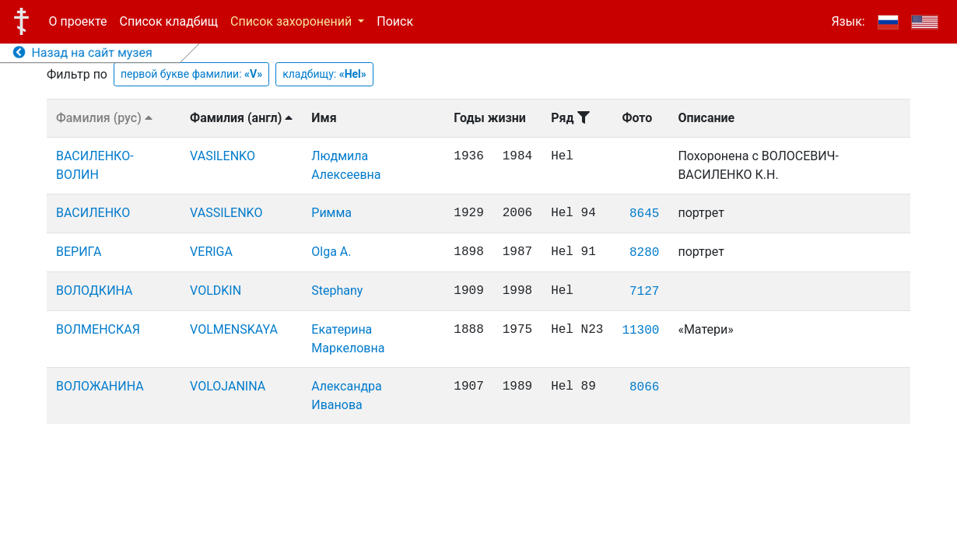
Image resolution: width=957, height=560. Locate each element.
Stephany (337, 290)
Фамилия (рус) (104, 118)
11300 (640, 331)
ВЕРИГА (79, 252)
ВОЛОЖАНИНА (100, 386)
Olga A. (331, 252)
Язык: (848, 21)
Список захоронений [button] (293, 21)
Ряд (570, 118)
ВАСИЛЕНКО (93, 213)
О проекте (78, 21)
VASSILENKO (226, 213)
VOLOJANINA (228, 386)
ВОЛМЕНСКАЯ (98, 329)
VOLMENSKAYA (234, 329)
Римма (331, 213)
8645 (644, 214)
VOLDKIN (216, 290)
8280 (644, 253)
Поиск (395, 21)
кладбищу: (324, 74)
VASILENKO (223, 156)
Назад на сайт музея (83, 52)
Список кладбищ (169, 21)
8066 (644, 387)
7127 (644, 292)
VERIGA (211, 252)
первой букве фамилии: (191, 74)
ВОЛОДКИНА (95, 290)
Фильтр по (77, 74)
